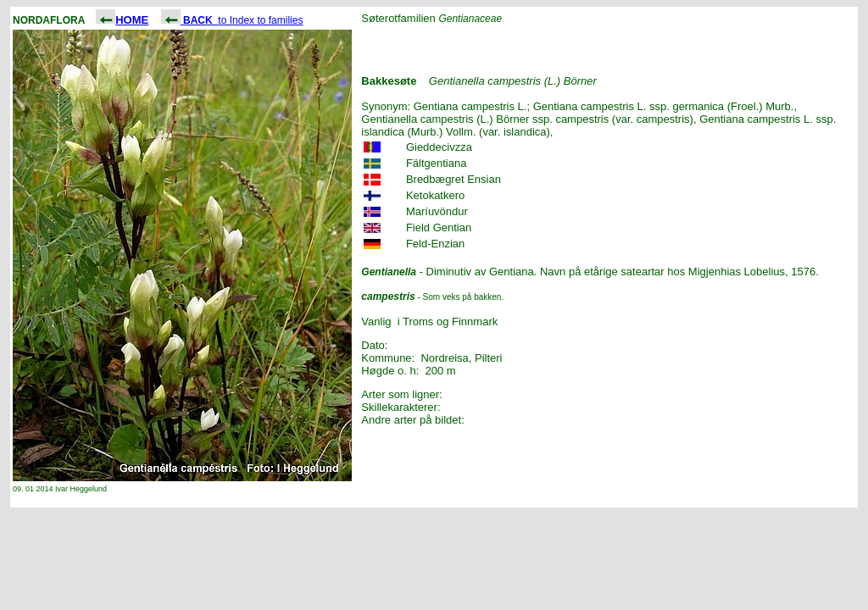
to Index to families (232, 20)
